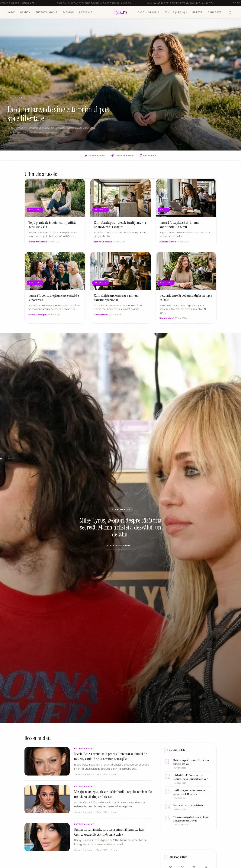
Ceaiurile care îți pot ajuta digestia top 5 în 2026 (186, 301)
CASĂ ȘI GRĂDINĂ (148, 12)
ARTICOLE (16, 97)
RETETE (198, 12)
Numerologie (148, 155)
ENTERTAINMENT (47, 12)
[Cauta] (230, 12)
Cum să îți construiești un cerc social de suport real (54, 301)
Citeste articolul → (120, 546)
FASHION (68, 12)
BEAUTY (25, 12)
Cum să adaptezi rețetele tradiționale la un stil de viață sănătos (120, 228)
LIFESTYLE (86, 12)
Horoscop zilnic (95, 155)
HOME (11, 12)
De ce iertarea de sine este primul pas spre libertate (58, 114)
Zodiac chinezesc (123, 155)
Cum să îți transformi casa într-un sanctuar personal (116, 301)
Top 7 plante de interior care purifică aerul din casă (52, 228)
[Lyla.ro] (121, 12)
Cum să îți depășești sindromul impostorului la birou (179, 228)
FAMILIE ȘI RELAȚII (176, 12)
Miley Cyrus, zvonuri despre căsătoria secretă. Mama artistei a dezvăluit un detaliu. (121, 527)
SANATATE (215, 12)
